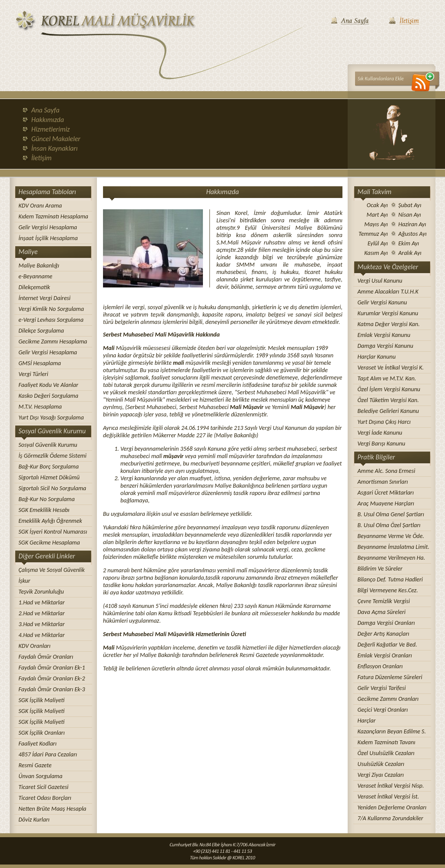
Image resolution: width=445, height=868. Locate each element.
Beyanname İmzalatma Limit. (394, 547)
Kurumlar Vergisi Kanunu (388, 313)
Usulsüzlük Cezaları (381, 764)
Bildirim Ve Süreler (380, 569)
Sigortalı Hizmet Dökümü (49, 477)
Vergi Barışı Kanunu (382, 444)
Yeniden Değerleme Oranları (392, 807)
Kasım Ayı (376, 253)
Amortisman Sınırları (383, 482)
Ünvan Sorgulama (41, 776)
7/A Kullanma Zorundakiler (390, 818)
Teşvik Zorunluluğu (42, 592)
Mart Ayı (377, 215)
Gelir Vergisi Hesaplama (48, 227)
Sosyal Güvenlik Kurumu (48, 445)
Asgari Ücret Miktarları (386, 493)
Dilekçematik (35, 287)
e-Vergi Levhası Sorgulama (51, 320)
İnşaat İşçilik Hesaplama (48, 238)
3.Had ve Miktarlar (42, 624)
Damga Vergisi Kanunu (385, 346)
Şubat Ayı (410, 205)
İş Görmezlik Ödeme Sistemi (53, 456)
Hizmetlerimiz (51, 129)
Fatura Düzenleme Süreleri (390, 677)
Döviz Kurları (34, 820)
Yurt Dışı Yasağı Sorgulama (51, 417)
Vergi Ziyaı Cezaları (381, 775)
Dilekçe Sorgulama (42, 331)
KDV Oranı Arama (40, 206)
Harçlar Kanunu (377, 357)
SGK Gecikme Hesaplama (49, 543)
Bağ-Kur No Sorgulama (47, 499)
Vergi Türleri (33, 374)
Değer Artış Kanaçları (384, 634)
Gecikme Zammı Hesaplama (53, 342)
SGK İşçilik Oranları (42, 733)
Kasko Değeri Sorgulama (49, 396)
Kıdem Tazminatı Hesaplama (53, 216)
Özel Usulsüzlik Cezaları (386, 753)
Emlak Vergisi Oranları (385, 655)
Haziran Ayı (412, 224)
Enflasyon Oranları (380, 666)
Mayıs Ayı (376, 224)
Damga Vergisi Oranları (386, 623)
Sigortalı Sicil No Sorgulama (53, 488)
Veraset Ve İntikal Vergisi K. (391, 368)
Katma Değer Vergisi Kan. (389, 324)
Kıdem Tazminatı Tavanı (387, 742)
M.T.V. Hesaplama (40, 407)
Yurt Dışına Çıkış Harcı (384, 422)
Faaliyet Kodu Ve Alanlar (49, 385)
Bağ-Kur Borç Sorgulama (49, 467)
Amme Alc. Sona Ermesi (387, 471)
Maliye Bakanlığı (39, 266)
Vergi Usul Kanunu (380, 281)
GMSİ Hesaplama (40, 363)
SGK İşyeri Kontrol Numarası (53, 532)
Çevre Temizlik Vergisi (384, 601)
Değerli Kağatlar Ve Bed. (387, 645)
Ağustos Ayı (413, 234)
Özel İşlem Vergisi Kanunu (389, 389)
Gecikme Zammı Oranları (388, 699)
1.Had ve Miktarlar (42, 602)
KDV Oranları (35, 646)
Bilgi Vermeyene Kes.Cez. (388, 590)
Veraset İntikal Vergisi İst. (389, 797)
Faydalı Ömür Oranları (46, 657)
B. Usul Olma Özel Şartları (389, 525)
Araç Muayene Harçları (386, 503)
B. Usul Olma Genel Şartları (391, 514)
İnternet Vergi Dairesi (45, 298)
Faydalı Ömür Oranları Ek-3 (52, 689)
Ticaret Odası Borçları (45, 798)
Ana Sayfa (45, 110)
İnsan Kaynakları (55, 148)
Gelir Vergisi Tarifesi (382, 688)
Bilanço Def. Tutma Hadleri (390, 579)
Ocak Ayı (377, 205)
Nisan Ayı (410, 215)
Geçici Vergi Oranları (383, 710)
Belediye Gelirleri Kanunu (389, 411)
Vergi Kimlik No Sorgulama (51, 309)
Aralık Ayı (410, 253)
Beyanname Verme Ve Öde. (391, 536)
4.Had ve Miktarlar (42, 635)
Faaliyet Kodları (38, 744)
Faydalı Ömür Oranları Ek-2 (52, 678)
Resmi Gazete (35, 765)
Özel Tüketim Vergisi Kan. (388, 400)
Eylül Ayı (378, 243)
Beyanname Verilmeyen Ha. (392, 558)
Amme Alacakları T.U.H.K (388, 292)
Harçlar (367, 721)
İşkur (25, 581)
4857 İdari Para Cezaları (48, 754)
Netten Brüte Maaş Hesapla (53, 809)
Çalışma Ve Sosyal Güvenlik (52, 570)
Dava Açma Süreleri (382, 612)
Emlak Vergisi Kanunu (384, 335)
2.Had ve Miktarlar (42, 613)
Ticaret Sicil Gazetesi (44, 787)
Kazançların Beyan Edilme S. (392, 731)
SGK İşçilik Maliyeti (42, 700)
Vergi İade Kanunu (380, 433)
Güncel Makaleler (56, 139)
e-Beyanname (36, 276)
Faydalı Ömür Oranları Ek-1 (52, 668)
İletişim (42, 158)
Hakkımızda (48, 120)
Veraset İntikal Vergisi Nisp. (391, 786)
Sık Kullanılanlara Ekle (381, 79)
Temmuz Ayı (373, 234)
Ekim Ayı (409, 243)
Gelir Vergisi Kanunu (382, 302)
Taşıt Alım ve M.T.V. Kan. (387, 378)
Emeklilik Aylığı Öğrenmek (50, 521)
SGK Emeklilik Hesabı (44, 510)
